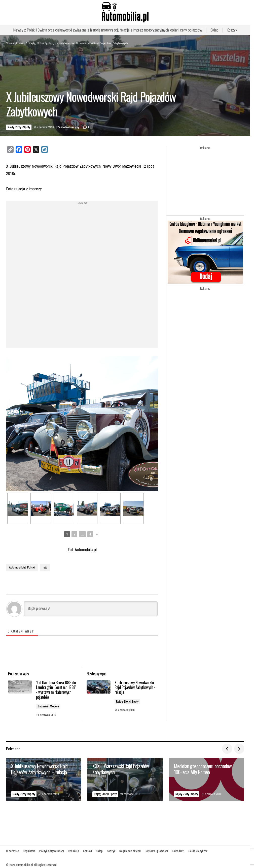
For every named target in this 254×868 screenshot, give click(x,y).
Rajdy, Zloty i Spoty (40, 43)
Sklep (214, 30)
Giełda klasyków (197, 848)
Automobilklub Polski (22, 566)
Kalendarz (178, 848)
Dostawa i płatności (156, 848)
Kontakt (87, 848)
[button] (227, 746)
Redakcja (74, 848)
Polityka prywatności (51, 848)
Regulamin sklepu (130, 848)
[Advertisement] (82, 240)
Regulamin (29, 848)
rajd (45, 566)
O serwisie (12, 848)
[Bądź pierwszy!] (91, 608)
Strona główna (15, 43)
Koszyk (232, 30)
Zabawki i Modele (51, 704)
